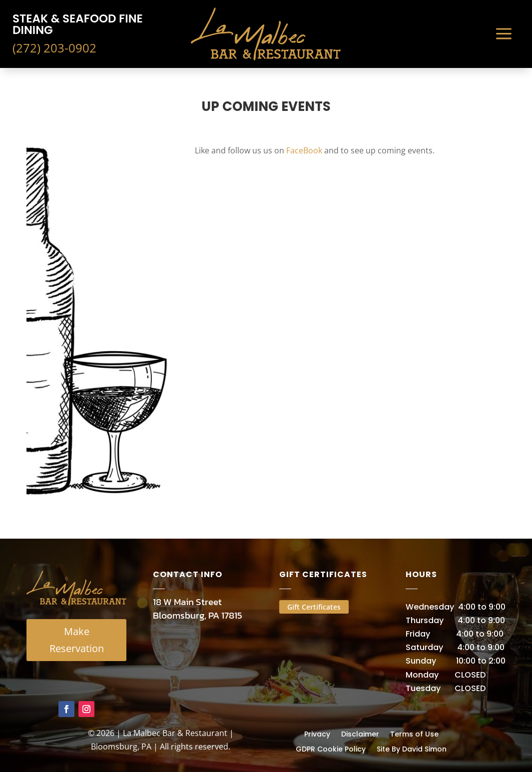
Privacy (317, 733)
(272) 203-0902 (54, 48)
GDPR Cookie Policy (331, 748)
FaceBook (304, 150)
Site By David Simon (412, 748)
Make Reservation (77, 640)
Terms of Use (414, 733)
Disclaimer (360, 733)
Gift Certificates (314, 607)
